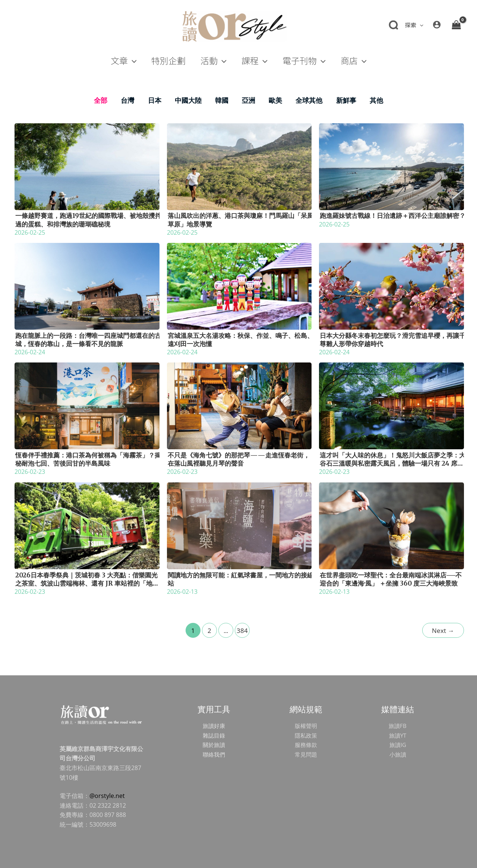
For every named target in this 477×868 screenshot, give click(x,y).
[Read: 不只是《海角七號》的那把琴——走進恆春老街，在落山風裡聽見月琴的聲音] (239, 405)
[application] (420, 25)
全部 (101, 100)
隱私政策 (306, 735)
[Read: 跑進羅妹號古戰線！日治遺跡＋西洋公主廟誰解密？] (391, 166)
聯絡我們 (214, 754)
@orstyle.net (107, 796)
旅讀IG (398, 745)
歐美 (275, 100)
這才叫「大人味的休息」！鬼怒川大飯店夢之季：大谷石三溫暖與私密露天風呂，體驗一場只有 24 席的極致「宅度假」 (393, 463)
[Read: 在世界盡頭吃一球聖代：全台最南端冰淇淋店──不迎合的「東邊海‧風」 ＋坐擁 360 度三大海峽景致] (391, 525)
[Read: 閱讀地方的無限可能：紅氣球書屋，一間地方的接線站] (239, 525)
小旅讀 (398, 754)
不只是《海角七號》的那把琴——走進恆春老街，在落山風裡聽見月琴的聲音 (239, 459)
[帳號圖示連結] (437, 25)
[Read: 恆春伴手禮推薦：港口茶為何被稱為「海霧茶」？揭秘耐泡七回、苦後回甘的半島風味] (87, 405)
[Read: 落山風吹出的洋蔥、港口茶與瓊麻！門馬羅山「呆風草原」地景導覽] (239, 166)
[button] (414, 25)
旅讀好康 (214, 726)
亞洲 (249, 100)
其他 (376, 100)
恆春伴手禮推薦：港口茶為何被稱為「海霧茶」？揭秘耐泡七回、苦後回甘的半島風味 (88, 459)
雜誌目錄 (214, 735)
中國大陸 (188, 100)
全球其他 (309, 100)
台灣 (127, 100)
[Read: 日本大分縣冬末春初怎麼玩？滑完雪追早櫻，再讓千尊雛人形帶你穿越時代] (391, 286)
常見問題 (306, 754)
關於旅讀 (214, 745)
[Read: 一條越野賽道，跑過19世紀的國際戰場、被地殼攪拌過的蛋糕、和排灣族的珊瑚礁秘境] (87, 166)
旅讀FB (398, 726)
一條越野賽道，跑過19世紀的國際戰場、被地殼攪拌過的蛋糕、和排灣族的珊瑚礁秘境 (88, 220)
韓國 (222, 100)
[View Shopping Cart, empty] (456, 25)
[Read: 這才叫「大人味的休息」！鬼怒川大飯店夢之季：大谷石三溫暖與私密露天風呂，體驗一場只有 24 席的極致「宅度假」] (391, 405)
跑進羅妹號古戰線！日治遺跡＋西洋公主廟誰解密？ (393, 216)
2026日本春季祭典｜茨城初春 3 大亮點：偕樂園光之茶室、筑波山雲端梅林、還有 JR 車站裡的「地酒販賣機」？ (87, 583)
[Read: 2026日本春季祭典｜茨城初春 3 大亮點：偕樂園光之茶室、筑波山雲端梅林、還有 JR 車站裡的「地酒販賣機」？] (87, 525)
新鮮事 (346, 100)
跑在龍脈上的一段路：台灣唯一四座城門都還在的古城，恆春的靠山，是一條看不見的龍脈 (88, 340)
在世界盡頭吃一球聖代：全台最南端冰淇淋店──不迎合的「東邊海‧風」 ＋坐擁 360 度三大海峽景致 (391, 579)
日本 (155, 100)
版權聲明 (306, 726)
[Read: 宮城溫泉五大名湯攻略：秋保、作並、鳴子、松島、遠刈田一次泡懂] (239, 286)
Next (443, 631)
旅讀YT (398, 735)
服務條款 (306, 745)
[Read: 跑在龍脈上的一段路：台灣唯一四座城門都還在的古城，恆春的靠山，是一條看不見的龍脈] (87, 286)
